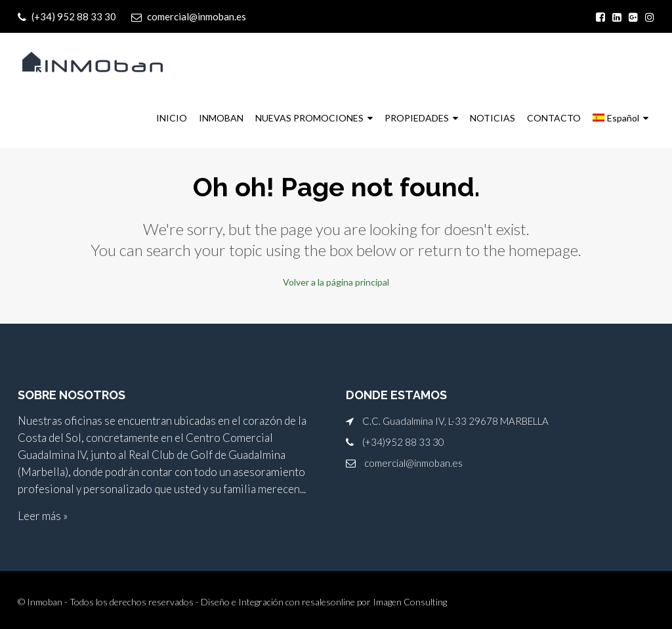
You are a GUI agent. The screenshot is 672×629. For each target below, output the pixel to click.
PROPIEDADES (417, 118)
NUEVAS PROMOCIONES (309, 118)
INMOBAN (221, 118)
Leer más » (43, 514)
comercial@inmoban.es (413, 462)
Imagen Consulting (410, 600)
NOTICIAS (493, 118)
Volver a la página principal (336, 281)
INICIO (172, 118)
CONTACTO (554, 118)
